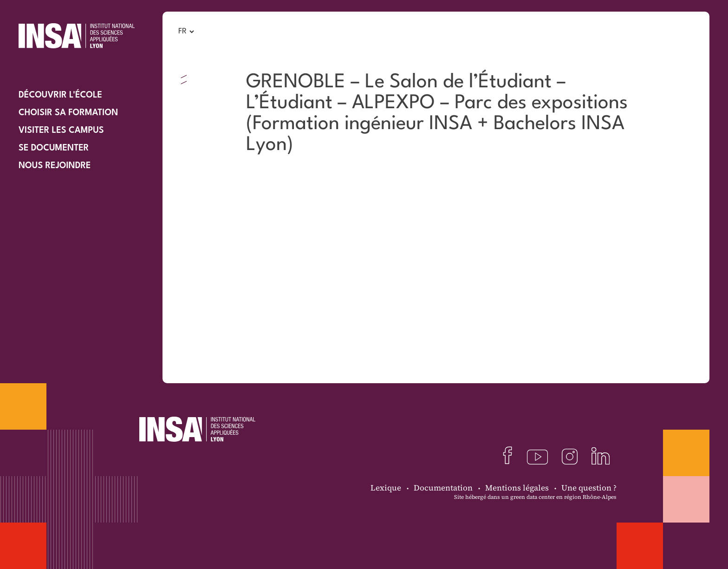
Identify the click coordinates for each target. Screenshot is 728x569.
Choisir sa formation (68, 113)
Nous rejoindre (55, 166)
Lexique (386, 488)
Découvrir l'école (60, 95)
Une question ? (589, 488)
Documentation (443, 488)
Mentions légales (517, 488)
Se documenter (54, 148)
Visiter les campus (61, 131)
